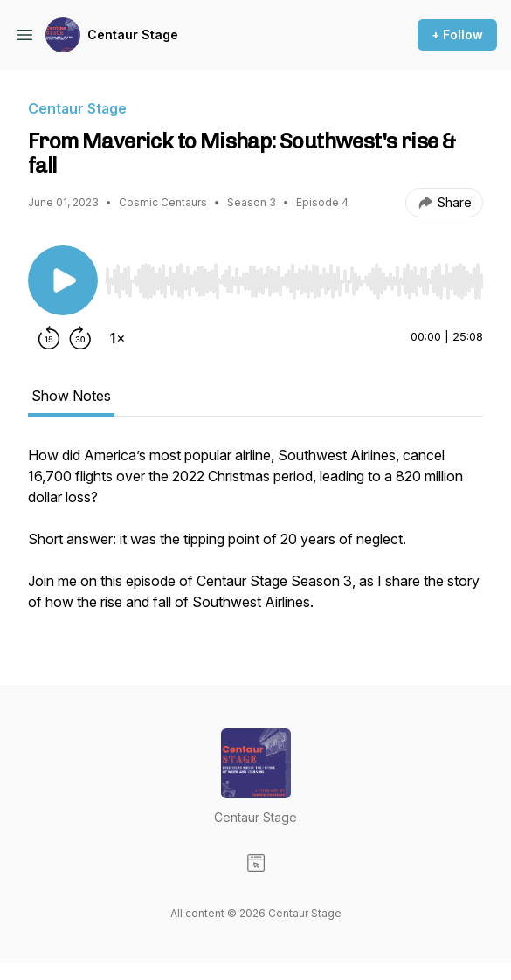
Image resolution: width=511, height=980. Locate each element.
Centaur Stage (133, 35)
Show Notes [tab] (71, 396)
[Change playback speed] (117, 338)
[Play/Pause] (63, 280)
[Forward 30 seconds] (80, 338)
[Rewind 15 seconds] (49, 338)
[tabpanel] (255, 537)
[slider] (294, 281)
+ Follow (457, 35)
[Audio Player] (294, 276)
